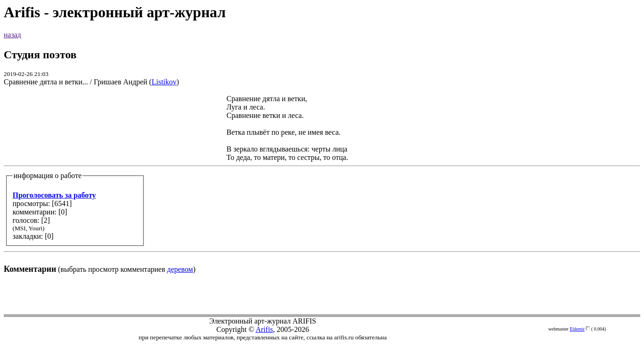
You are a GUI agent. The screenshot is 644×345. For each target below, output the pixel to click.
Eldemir (577, 329)
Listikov (164, 82)
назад (12, 35)
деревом (180, 269)
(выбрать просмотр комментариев (322, 184)
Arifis (264, 329)
